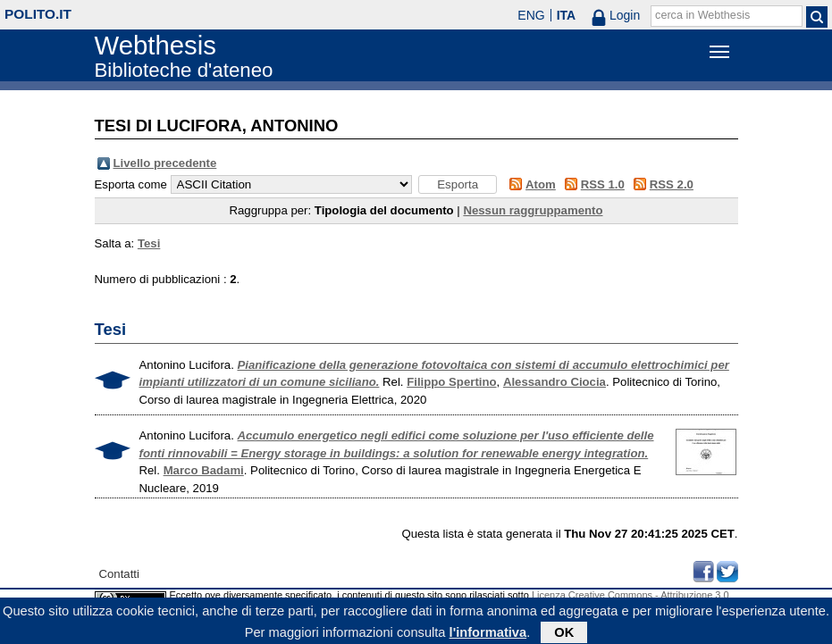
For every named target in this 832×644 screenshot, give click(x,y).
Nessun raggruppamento (533, 210)
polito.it (38, 14)
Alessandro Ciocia (555, 382)
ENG (531, 15)
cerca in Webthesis (702, 15)
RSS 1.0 (603, 184)
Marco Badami (204, 470)
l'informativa (488, 634)
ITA (567, 15)
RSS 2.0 (672, 184)
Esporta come (131, 184)
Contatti (119, 574)
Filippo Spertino (451, 382)
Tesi (149, 243)
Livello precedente (165, 163)
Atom (541, 184)
